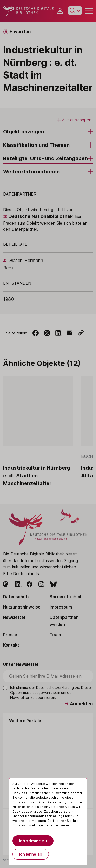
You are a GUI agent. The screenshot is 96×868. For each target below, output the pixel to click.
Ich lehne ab (31, 854)
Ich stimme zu (33, 841)
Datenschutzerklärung (44, 816)
